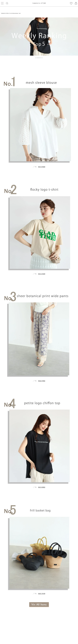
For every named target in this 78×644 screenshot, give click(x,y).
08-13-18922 (42, 487)
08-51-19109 (42, 594)
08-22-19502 (42, 381)
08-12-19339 (42, 274)
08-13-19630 (42, 167)
